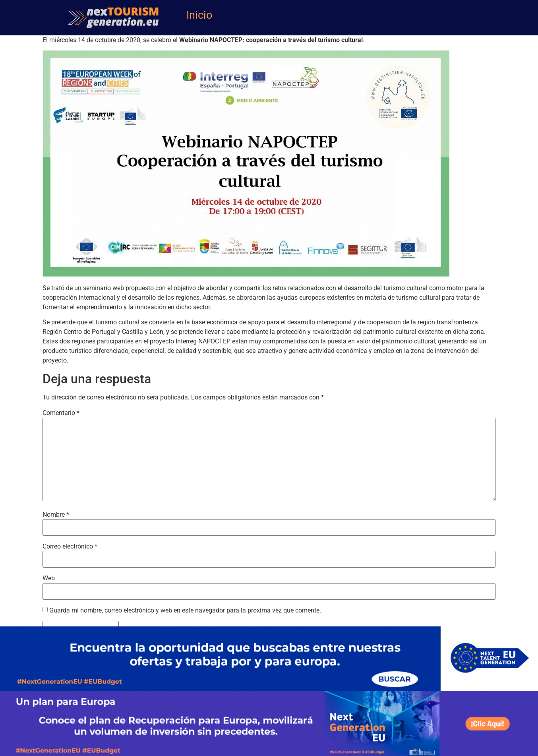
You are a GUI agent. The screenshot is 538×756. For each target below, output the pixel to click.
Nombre (56, 515)
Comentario (61, 413)
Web (49, 578)
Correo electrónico (70, 547)
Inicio (199, 15)
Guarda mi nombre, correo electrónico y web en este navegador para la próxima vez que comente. (185, 611)
